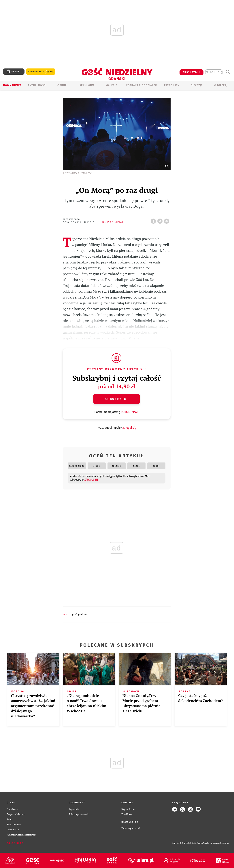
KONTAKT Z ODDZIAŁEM (142, 85)
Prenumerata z (41, 72)
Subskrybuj (116, 399)
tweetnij (161, 220)
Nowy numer (12, 85)
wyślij (167, 220)
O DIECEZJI (221, 85)
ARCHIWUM (87, 85)
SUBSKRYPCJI (130, 412)
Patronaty (172, 85)
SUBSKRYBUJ (191, 72)
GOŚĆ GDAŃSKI (79, 614)
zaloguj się (214, 72)
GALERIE (112, 85)
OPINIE (62, 85)
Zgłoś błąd (15, 843)
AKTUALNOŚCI (37, 85)
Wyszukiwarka (228, 72)
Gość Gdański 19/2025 (79, 222)
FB (154, 220)
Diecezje (197, 85)
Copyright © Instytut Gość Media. (187, 843)
